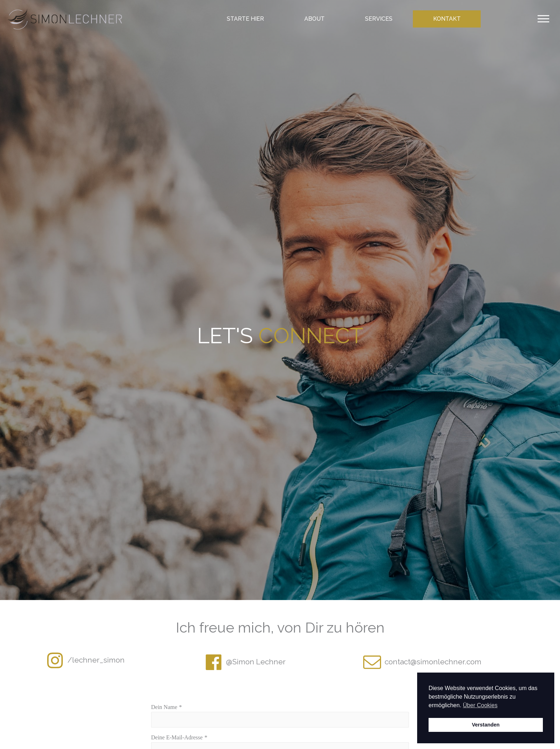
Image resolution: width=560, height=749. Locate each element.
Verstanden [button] (486, 725)
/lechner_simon (96, 660)
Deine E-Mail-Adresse (177, 737)
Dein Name (164, 707)
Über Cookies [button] (480, 705)
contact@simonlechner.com (433, 662)
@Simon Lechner (256, 662)
